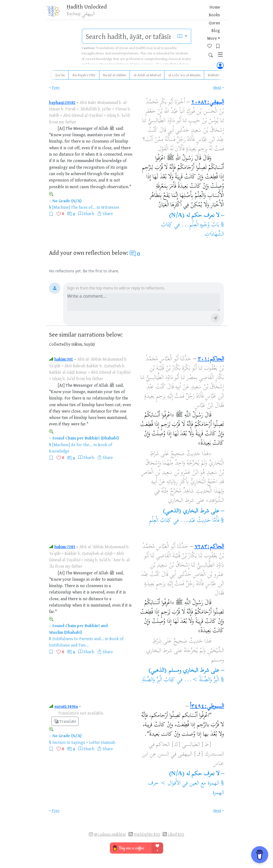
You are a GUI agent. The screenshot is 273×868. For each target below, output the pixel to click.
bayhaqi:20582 (62, 102)
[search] (128, 36)
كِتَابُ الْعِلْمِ (160, 521)
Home (116, 13)
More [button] (172, 13)
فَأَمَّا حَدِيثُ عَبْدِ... (200, 521)
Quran (146, 13)
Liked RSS (176, 834)
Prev (56, 87)
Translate (65, 721)
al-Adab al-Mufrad (147, 75)
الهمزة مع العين (204, 784)
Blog (159, 13)
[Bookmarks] (197, 12)
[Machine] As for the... (72, 445)
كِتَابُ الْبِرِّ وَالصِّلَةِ (159, 680)
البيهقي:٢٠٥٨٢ (208, 102)
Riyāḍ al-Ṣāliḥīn (115, 75)
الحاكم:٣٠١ (211, 359)
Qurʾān (60, 75)
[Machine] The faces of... (74, 207)
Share (108, 213)
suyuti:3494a (66, 706)
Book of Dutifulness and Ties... (86, 642)
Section (59, 742)
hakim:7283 (65, 547)
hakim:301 (64, 359)
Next (217, 87)
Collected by (60, 344)
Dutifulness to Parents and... (78, 639)
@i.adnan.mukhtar (110, 834)
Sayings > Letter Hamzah (93, 742)
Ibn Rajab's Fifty (84, 75)
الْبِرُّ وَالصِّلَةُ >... (202, 680)
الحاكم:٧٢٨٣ (209, 547)
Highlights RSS (147, 834)
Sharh (89, 213)
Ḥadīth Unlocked (87, 8)
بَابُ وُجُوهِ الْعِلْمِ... (200, 225)
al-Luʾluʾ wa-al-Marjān (184, 75)
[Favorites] (189, 12)
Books (130, 13)
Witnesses (110, 207)
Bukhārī (214, 75)
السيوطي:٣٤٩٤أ (207, 706)
